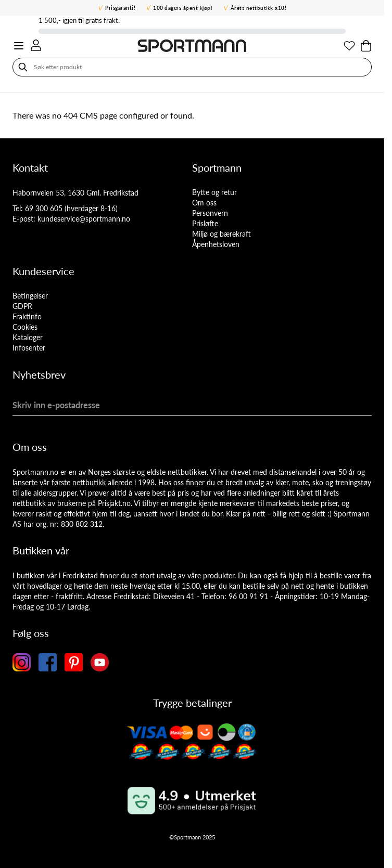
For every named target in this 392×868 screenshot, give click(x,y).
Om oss (204, 203)
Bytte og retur (214, 192)
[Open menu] (19, 46)
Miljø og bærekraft (222, 234)
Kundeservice (43, 271)
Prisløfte (205, 223)
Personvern (210, 213)
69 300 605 (44, 208)
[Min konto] (36, 45)
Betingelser (30, 296)
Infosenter (29, 348)
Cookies (25, 327)
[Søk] (23, 67)
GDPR (22, 306)
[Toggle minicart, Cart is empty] (366, 46)
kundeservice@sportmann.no (84, 219)
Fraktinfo (27, 316)
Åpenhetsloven (216, 244)
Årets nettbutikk (259, 8)
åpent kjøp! (183, 8)
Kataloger (28, 337)
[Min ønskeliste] (349, 46)
